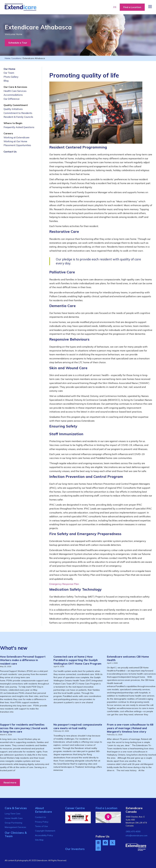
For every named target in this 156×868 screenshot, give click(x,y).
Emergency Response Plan (64, 584)
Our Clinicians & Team (16, 834)
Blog (6, 81)
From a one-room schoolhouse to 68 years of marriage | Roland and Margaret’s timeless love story (130, 728)
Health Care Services (15, 91)
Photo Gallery (11, 77)
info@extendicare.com (137, 836)
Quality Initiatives (13, 109)
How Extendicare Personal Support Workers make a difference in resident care (23, 660)
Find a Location (106, 808)
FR (115, 7)
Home (8, 58)
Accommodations (13, 95)
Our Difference (12, 99)
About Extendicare (43, 810)
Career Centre (75, 808)
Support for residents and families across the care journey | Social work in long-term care (24, 728)
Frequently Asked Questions (19, 127)
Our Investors (75, 849)
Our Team (9, 73)
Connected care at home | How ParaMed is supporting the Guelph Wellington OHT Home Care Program (77, 660)
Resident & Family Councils (18, 117)
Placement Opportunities (17, 145)
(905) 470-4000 (133, 831)
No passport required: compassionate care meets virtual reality (78, 726)
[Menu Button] (150, 7)
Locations (17, 58)
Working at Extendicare (16, 137)
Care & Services (16, 808)
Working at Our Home (15, 141)
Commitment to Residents (18, 113)
